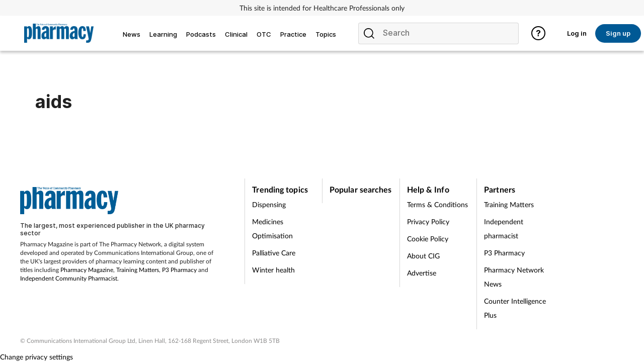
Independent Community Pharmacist (69, 278)
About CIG (423, 256)
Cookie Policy (428, 239)
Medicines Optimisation (272, 229)
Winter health (273, 270)
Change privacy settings (36, 357)
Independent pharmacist (504, 229)
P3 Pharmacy (179, 270)
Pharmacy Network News (514, 277)
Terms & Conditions (437, 204)
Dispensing (269, 204)
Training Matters (138, 270)
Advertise (422, 273)
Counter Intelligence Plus (515, 308)
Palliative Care (274, 253)
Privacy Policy (428, 221)
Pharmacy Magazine (87, 270)
